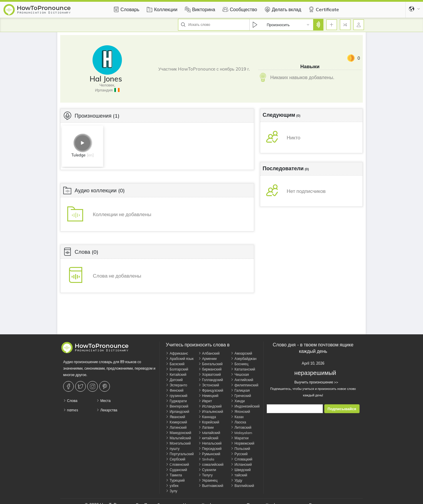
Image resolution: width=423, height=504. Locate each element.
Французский (211, 390)
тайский (239, 475)
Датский (174, 380)
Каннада (207, 417)
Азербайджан (244, 359)
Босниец (239, 364)
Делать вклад (282, 9)
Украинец (208, 480)
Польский (240, 449)
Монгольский (178, 443)
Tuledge (78, 155)
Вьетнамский (211, 486)
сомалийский (211, 464)
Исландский (210, 406)
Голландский (211, 380)
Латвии (206, 427)
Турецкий (175, 480)
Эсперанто (176, 385)
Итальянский (211, 412)
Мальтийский (178, 438)
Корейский (209, 422)
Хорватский (210, 374)
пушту (173, 449)
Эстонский (209, 385)
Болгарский (177, 369)
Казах (237, 417)
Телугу (205, 475)
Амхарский (241, 353)
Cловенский (177, 464)
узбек (172, 486)
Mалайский (209, 433)
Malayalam (241, 433)
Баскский (175, 364)
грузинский (176, 396)
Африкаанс (177, 353)
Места (103, 401)
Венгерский (177, 406)
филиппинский (244, 385)
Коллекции (161, 9)
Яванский (175, 417)
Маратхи (240, 438)
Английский (242, 380)
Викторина (199, 9)
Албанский (209, 353)
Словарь (125, 9)
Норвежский (242, 443)
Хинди (238, 401)
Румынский (209, 454)
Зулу (171, 491)
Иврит (205, 401)
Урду (236, 480)
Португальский (180, 454)
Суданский (176, 470)
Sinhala (206, 459)
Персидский (210, 449)
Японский (240, 412)
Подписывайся (342, 409)
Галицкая (240, 390)
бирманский (210, 369)
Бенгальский (210, 364)
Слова (70, 401)
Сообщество (239, 9)
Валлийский (242, 486)
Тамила (174, 475)
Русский (239, 454)
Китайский (176, 374)
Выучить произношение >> (313, 382)
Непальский (210, 443)
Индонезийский (245, 406)
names (71, 410)
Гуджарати (176, 401)
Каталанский (243, 369)
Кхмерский (176, 422)
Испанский (241, 464)
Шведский (241, 470)
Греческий (241, 396)
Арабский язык (180, 359)
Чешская (240, 374)
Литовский (241, 427)
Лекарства (107, 410)
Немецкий (208, 396)
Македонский (178, 433)
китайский (208, 438)
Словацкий (241, 459)
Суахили (207, 470)
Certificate (323, 9)
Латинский (176, 427)
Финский (174, 390)
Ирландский (177, 412)
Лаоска (238, 422)
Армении (208, 359)
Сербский (175, 459)
